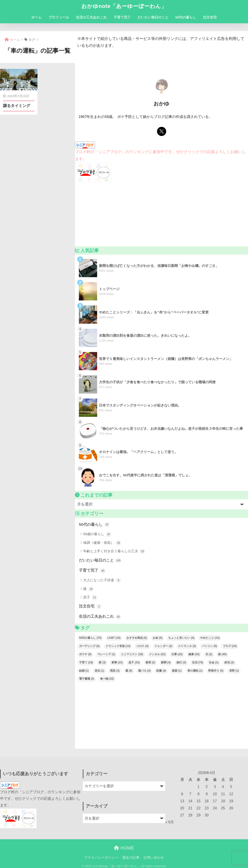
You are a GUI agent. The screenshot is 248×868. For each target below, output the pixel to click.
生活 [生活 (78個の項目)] (198, 662)
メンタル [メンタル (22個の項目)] (157, 654)
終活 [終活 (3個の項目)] (229, 662)
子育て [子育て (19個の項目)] (86, 662)
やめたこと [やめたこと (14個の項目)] (210, 638)
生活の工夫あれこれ (91, 17)
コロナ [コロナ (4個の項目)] (142, 646)
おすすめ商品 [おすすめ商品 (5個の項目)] (137, 638)
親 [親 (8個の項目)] (129, 671)
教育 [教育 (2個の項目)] (150, 662)
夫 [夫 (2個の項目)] (209, 654)
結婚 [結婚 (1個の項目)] (84, 671)
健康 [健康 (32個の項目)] (194, 654)
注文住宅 (210, 17)
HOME (124, 848)
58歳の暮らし (97, 534)
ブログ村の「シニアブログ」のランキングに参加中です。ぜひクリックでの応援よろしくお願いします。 (40, 799)
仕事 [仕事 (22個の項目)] (177, 654)
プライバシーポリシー (101, 858)
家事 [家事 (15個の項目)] (117, 662)
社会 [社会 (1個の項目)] (214, 662)
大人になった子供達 (102, 580)
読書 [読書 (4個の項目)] (161, 671)
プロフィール (59, 17)
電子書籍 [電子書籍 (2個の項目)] (87, 679)
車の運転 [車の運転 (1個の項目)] (195, 671)
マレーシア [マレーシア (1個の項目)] (106, 654)
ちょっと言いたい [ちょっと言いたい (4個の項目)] (181, 638)
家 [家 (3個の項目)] (102, 662)
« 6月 (170, 822)
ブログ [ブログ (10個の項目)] (230, 646)
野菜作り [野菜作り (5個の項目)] (216, 671)
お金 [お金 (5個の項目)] (157, 638)
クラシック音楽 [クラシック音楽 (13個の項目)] (118, 646)
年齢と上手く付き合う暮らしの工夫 (114, 551)
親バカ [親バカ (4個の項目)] (144, 671)
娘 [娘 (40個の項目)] (222, 654)
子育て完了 (122, 17)
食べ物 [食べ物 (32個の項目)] (107, 679)
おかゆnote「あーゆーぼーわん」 (124, 6)
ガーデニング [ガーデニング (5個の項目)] (89, 646)
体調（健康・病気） (102, 543)
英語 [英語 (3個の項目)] (115, 671)
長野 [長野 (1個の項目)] (234, 671)
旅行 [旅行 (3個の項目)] (181, 662)
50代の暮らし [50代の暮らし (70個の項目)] (90, 638)
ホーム (36, 17)
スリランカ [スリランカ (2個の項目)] (187, 646)
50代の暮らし (186, 17)
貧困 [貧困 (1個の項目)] (177, 671)
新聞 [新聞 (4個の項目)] (166, 662)
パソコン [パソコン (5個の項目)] (209, 646)
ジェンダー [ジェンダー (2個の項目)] (163, 646)
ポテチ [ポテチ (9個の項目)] (85, 654)
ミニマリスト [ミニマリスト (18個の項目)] (132, 654)
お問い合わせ (154, 858)
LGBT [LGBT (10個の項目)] (114, 638)
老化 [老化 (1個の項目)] (99, 671)
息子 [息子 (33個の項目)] (134, 662)
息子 (90, 597)
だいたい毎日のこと (153, 17)
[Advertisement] (161, 214)
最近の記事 (131, 858)
